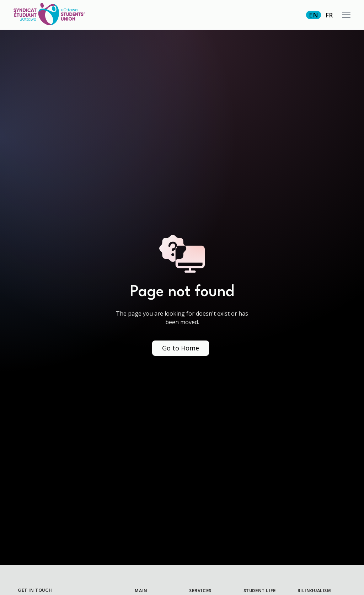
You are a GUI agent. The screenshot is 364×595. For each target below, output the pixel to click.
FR (329, 15)
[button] (346, 15)
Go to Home (181, 348)
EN (314, 15)
